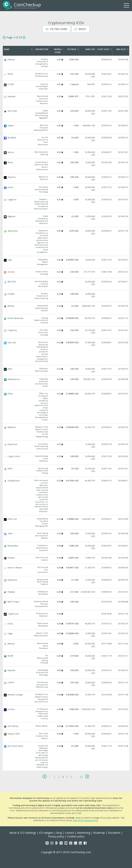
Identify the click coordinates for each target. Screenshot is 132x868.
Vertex (66, 75)
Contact (70, 833)
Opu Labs (66, 352)
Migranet (66, 220)
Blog (59, 833)
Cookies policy (76, 836)
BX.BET (66, 659)
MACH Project (66, 604)
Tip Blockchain (66, 496)
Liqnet (66, 190)
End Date (122, 49)
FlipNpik (66, 593)
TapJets (66, 128)
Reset (80, 29)
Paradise (66, 559)
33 (81, 777)
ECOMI (66, 87)
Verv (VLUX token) (66, 757)
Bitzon (66, 166)
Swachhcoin (66, 241)
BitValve (66, 308)
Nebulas (66, 646)
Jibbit (66, 370)
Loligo (66, 635)
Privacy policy (56, 836)
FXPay (66, 407)
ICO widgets (46, 833)
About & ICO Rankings (23, 833)
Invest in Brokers (66, 570)
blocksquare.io (66, 383)
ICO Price (73, 49)
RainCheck (66, 114)
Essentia (66, 63)
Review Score (59, 51)
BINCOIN (66, 284)
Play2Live (66, 178)
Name (18, 49)
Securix (66, 154)
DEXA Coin (66, 522)
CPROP (66, 685)
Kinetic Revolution (66, 321)
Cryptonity (66, 333)
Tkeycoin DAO (66, 736)
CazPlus (66, 714)
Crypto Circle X (66, 459)
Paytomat (66, 100)
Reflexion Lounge (66, 698)
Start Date (104, 49)
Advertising (84, 833)
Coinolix (66, 273)
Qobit (66, 536)
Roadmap (99, 833)
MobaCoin (66, 432)
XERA (66, 471)
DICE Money (66, 726)
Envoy (66, 625)
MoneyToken (66, 548)
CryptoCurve (66, 615)
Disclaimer (114, 833)
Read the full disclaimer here (85, 820)
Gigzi (66, 262)
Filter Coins (56, 29)
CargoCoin (66, 204)
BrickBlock (66, 141)
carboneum (66, 582)
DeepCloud (66, 447)
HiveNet (66, 296)
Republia (66, 673)
